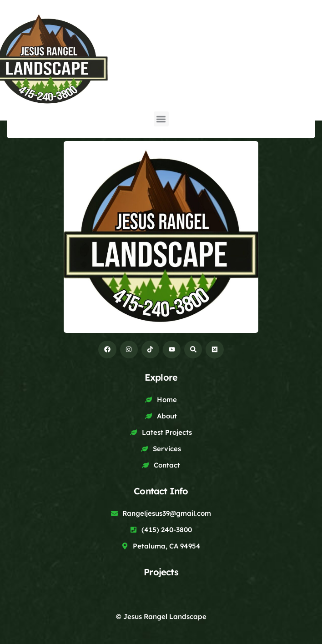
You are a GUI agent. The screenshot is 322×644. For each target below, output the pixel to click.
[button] (161, 116)
